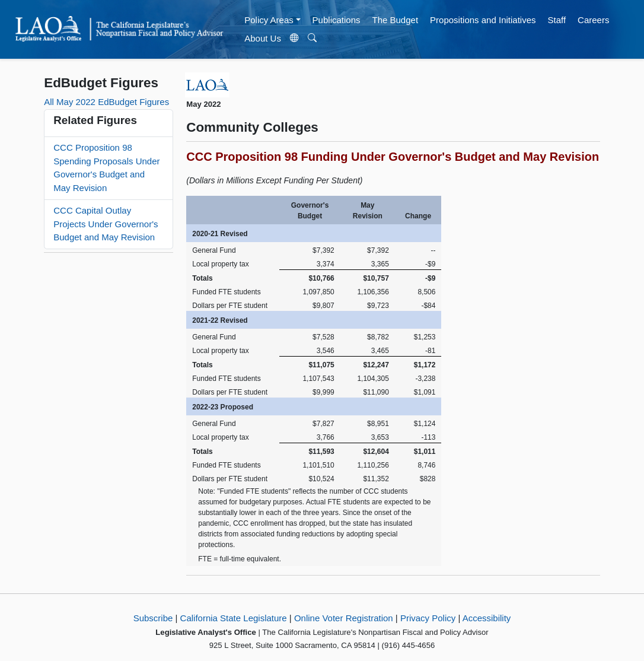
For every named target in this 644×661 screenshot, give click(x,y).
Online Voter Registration (344, 618)
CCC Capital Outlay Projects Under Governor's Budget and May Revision (106, 224)
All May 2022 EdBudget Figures (106, 102)
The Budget (396, 20)
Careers (593, 20)
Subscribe (153, 618)
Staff (557, 20)
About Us (263, 38)
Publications (337, 20)
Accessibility (487, 618)
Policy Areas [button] (269, 20)
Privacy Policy (428, 618)
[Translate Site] (294, 39)
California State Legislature (234, 618)
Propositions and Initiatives (483, 20)
